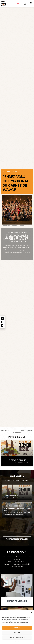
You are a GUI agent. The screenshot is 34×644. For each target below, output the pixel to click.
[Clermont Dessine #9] (17, 492)
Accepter (17, 628)
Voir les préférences (17, 638)
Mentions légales (17, 642)
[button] (31, 612)
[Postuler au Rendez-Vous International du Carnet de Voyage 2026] (17, 510)
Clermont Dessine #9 (19, 460)
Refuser (17, 633)
